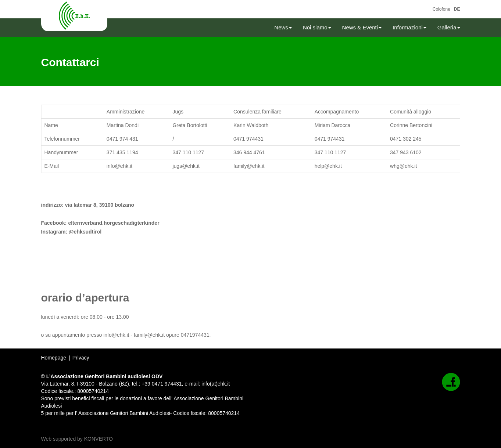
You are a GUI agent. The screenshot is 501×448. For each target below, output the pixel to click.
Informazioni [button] (409, 27)
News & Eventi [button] (362, 27)
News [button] (283, 27)
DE (457, 9)
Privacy (81, 358)
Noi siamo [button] (317, 27)
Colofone (441, 9)
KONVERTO (99, 439)
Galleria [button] (449, 27)
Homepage (54, 358)
